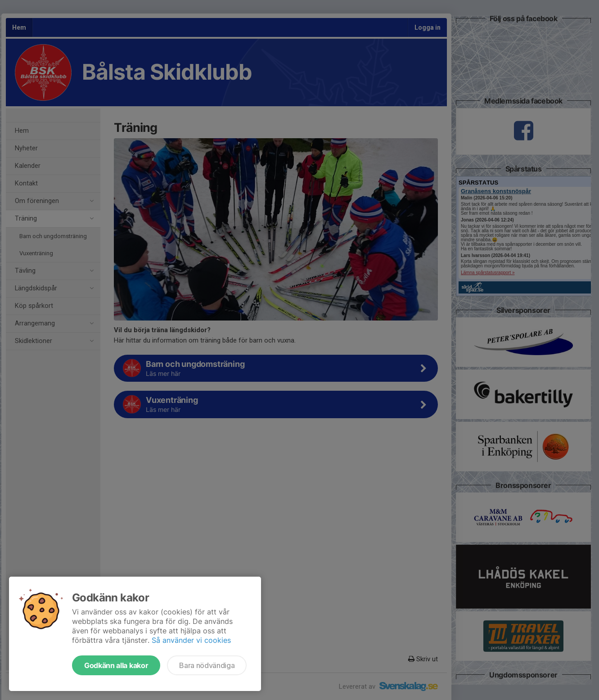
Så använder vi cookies (191, 640)
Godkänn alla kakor (116, 665)
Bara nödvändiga (207, 665)
